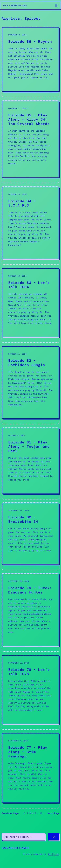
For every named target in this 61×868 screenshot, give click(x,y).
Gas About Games (15, 6)
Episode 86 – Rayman (30, 42)
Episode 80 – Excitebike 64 (23, 519)
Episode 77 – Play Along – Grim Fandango (28, 752)
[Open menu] (56, 6)
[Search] (54, 837)
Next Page (54, 813)
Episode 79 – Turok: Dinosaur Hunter (30, 590)
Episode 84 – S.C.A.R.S (22, 203)
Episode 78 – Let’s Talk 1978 (29, 672)
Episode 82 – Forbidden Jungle (27, 363)
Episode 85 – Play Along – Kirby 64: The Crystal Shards (29, 120)
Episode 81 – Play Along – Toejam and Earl (29, 447)
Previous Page (10, 813)
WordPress (54, 854)
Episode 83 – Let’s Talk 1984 (29, 285)
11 (41, 813)
